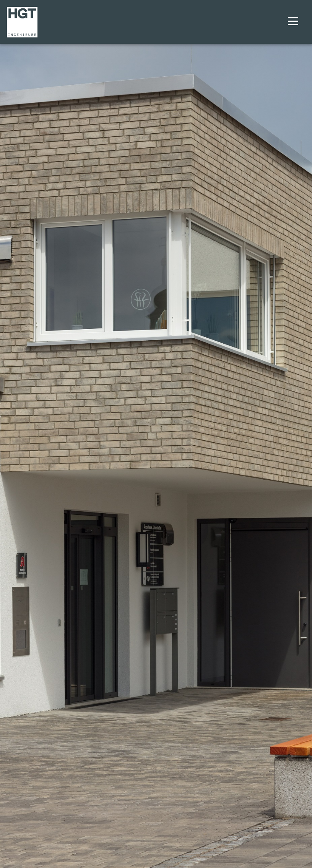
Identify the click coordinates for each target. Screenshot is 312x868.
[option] (156, 434)
